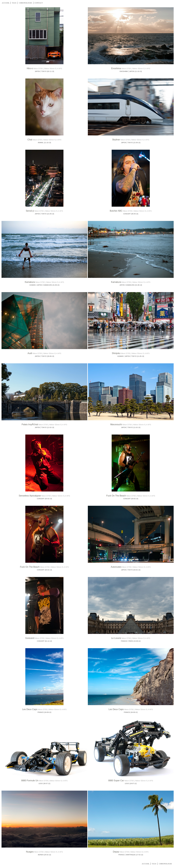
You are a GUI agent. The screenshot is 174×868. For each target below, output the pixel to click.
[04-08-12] (48, 712)
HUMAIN (32, 285)
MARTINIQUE (131, 855)
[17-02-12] (140, 855)
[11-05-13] (141, 356)
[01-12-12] (48, 641)
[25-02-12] (47, 855)
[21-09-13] (137, 143)
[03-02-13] (48, 499)
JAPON (37, 71)
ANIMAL (41, 143)
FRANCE (124, 641)
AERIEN (41, 855)
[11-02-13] (51, 427)
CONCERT (127, 214)
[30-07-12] (47, 783)
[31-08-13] (56, 285)
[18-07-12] (133, 783)
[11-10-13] (138, 71)
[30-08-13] (51, 356)
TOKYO (44, 71)
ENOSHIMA (124, 71)
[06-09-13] (135, 214)
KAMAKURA (48, 285)
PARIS (131, 641)
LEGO (41, 783)
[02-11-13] (51, 71)
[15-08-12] (137, 641)
